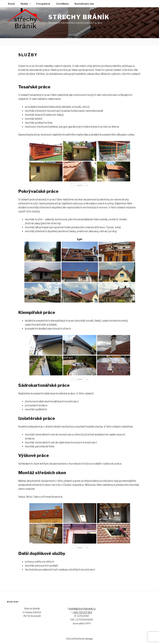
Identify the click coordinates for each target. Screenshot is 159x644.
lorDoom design (84, 639)
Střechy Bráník (79, 17)
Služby (26, 4)
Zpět (80, 239)
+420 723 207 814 (82, 612)
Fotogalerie (43, 4)
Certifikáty (62, 4)
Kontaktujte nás (84, 4)
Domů (11, 4)
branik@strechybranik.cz (82, 608)
